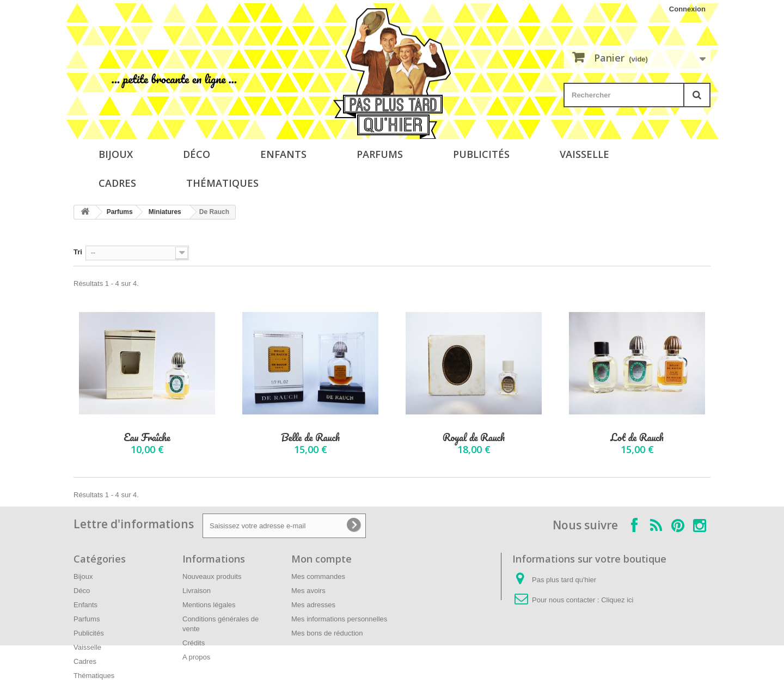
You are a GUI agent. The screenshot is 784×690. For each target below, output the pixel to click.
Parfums (380, 154)
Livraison (197, 591)
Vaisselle (584, 154)
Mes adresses (313, 605)
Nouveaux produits (212, 576)
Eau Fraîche (147, 438)
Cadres (117, 183)
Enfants (283, 154)
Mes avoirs (308, 591)
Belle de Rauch (310, 438)
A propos (196, 657)
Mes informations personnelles (339, 619)
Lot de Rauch (637, 438)
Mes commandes (318, 576)
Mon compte (321, 559)
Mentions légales (209, 605)
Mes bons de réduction (327, 633)
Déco (197, 154)
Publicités (481, 154)
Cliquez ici (617, 600)
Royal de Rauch (474, 438)
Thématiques (222, 183)
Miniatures (165, 212)
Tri (78, 252)
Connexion (687, 9)
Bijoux (116, 154)
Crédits (194, 643)
